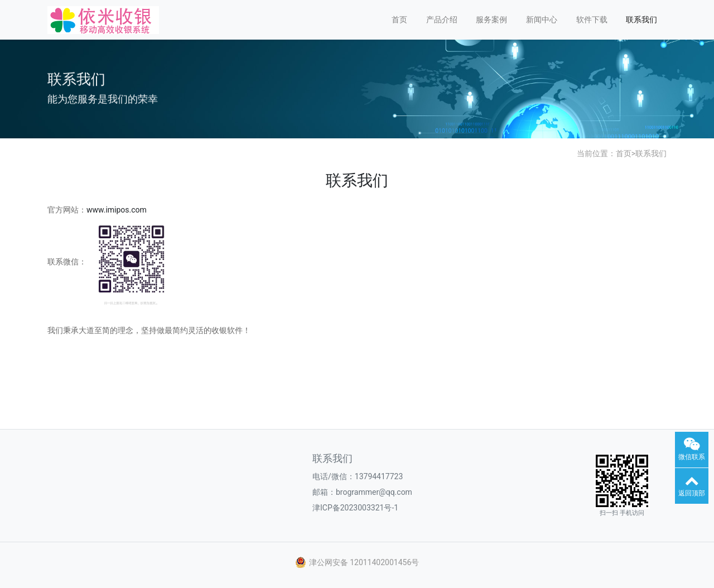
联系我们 (641, 20)
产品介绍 (442, 20)
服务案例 (491, 20)
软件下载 (592, 20)
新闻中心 (542, 20)
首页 (399, 20)
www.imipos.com (117, 210)
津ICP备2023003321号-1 (355, 508)
